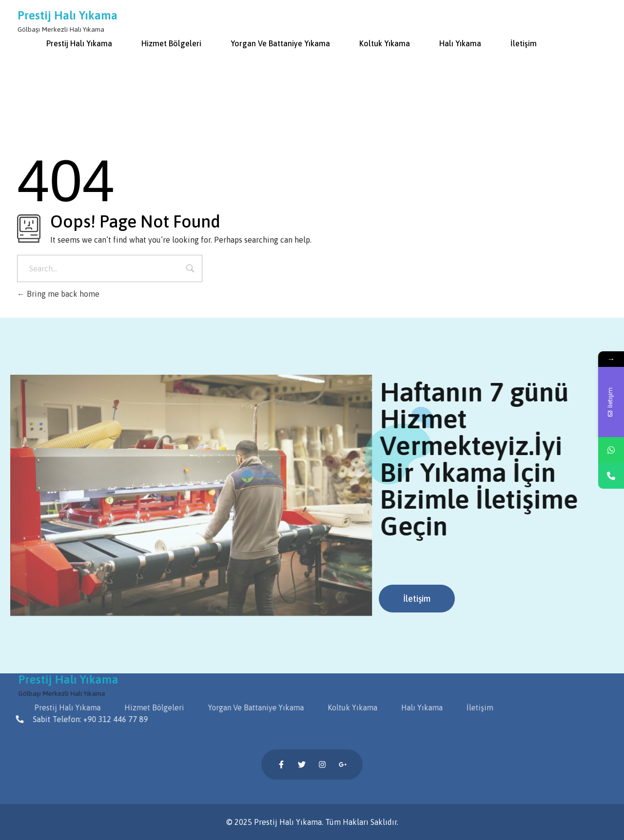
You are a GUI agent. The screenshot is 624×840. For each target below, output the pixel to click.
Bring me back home (58, 294)
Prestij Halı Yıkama (68, 15)
